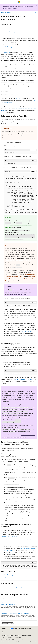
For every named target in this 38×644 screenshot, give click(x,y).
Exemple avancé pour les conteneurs (13, 575)
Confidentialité (17, 638)
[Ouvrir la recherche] (29, 2)
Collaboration (9, 638)
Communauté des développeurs (9, 536)
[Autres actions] (36, 12)
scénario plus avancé (28, 331)
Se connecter (34, 2)
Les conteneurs (5, 52)
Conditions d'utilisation (6, 642)
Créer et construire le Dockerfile (9, 29)
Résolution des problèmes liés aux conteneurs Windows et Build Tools (18, 33)
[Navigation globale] (1, 2)
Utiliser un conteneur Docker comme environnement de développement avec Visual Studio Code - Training (19, 604)
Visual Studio (8, 12)
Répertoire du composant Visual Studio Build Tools (17, 577)
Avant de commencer (7, 27)
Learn (2, 12)
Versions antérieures (27, 635)
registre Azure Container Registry (23, 379)
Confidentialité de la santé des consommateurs (12, 640)
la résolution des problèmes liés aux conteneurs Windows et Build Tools (20, 279)
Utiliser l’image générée (8, 31)
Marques (23, 642)
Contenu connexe (6, 35)
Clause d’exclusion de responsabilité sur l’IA (11, 635)
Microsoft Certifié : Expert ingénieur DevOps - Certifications (15, 613)
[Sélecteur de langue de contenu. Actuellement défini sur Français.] (5, 628)
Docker (17, 98)
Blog (2, 638)
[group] (20, 193)
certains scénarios (29, 540)
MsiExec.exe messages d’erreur (19, 294)
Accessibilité (16, 642)
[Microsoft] (19, 2)
